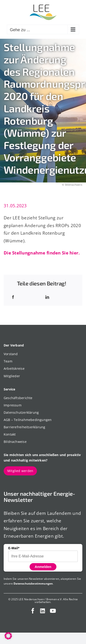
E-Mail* (14, 548)
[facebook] (33, 611)
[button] (8, 636)
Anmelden (43, 567)
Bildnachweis (74, 185)
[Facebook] (13, 297)
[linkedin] (43, 611)
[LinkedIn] (47, 297)
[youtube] (53, 611)
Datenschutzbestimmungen (33, 584)
